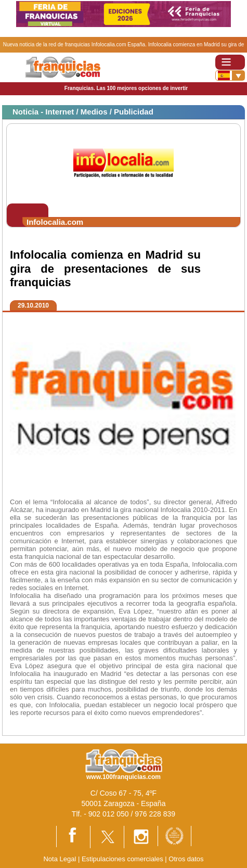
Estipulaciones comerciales (123, 859)
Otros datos (186, 859)
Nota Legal (60, 859)
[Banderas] (230, 75)
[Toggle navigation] (230, 62)
